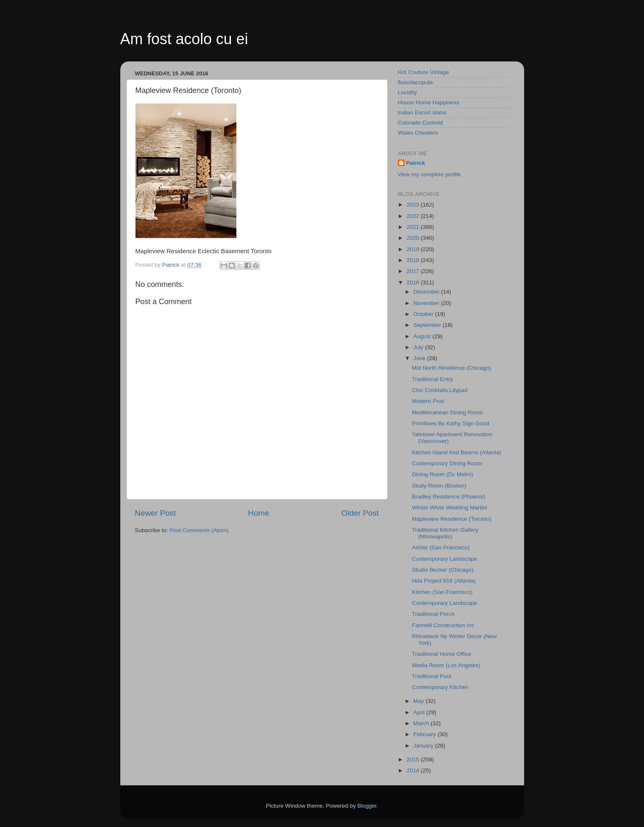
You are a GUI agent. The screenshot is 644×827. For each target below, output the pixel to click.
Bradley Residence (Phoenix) (449, 497)
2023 (413, 205)
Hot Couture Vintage (424, 72)
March (422, 723)
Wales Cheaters (418, 133)
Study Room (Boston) (439, 486)
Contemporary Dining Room (447, 463)
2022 (413, 216)
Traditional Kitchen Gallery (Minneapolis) (445, 533)
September (428, 325)
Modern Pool (428, 401)
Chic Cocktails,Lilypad (440, 390)
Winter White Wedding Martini (449, 508)
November (427, 303)
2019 (413, 249)
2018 (413, 260)
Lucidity (408, 92)
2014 (413, 770)
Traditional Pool (431, 676)
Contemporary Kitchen (440, 687)
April (420, 712)
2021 (413, 227)
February (426, 734)
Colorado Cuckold (420, 123)
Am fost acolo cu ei (184, 39)
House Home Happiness (429, 102)
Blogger (367, 806)
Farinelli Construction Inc (443, 625)
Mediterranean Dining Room (447, 412)
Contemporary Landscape (444, 559)
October (424, 314)
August (423, 336)
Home (259, 513)
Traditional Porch (433, 614)
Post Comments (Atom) (199, 530)
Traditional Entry (432, 379)
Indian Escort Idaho (422, 113)
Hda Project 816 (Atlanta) (444, 581)
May (420, 701)
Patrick (416, 163)
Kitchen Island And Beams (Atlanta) (456, 452)
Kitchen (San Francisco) (442, 592)
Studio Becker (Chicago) (443, 570)
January (424, 746)
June (420, 358)
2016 (413, 282)
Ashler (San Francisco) (441, 547)
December (427, 292)
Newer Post (156, 513)
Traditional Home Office (441, 654)
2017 (413, 271)
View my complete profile (429, 174)
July (419, 347)
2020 (413, 238)
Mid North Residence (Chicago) (451, 368)
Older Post (360, 513)
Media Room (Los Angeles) (446, 665)
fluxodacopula (415, 82)
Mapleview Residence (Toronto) (452, 519)
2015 (413, 759)
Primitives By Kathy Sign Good (451, 423)
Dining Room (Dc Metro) (443, 474)
